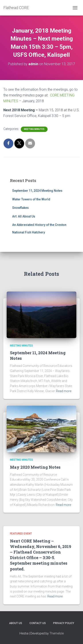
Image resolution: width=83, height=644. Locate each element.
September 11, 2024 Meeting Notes (37, 191)
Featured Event (21, 534)
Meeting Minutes (34, 129)
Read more (64, 391)
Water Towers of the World (31, 199)
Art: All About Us (24, 216)
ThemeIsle (57, 633)
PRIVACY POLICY (64, 623)
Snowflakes (20, 208)
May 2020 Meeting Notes (35, 467)
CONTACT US (38, 623)
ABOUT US (16, 623)
